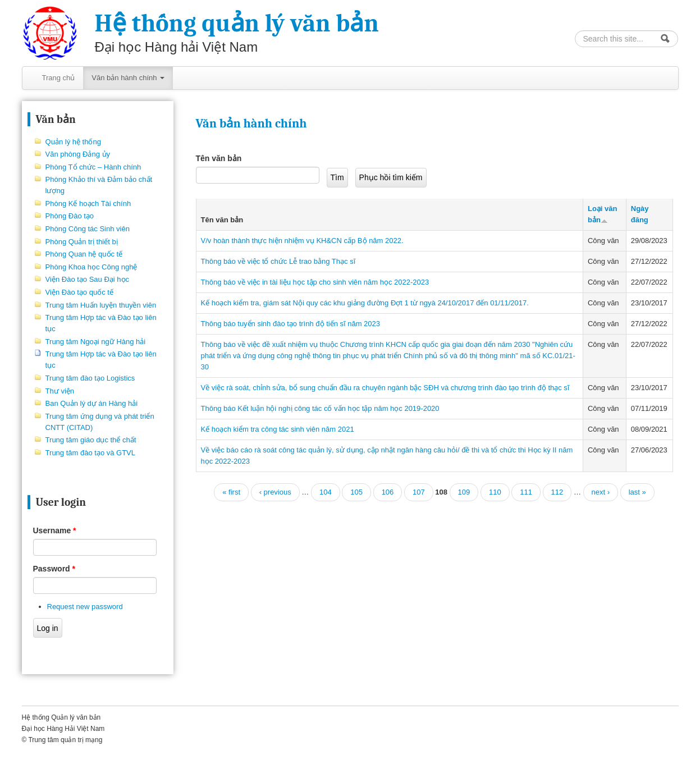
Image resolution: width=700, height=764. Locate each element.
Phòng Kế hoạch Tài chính (88, 203)
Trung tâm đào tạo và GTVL (90, 453)
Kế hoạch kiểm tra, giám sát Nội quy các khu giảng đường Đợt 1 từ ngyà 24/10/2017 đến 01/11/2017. (365, 303)
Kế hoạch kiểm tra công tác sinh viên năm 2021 (278, 429)
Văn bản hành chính (128, 78)
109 (464, 492)
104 (326, 492)
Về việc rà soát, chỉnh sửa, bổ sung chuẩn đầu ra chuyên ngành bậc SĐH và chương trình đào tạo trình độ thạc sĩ (385, 388)
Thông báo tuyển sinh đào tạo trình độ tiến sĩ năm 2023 (291, 324)
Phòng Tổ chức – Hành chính (93, 167)
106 (388, 492)
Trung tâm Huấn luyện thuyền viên (101, 305)
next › (601, 492)
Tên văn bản (219, 158)
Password (54, 569)
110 (495, 492)
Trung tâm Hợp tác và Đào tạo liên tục (101, 323)
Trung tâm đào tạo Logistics (90, 378)
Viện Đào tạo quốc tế (79, 292)
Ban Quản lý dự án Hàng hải (92, 403)
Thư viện (60, 391)
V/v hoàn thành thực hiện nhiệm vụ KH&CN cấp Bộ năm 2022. (302, 241)
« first (231, 492)
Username (55, 530)
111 (526, 492)
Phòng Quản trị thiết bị (82, 242)
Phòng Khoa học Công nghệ (91, 267)
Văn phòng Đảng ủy (78, 154)
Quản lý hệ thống (73, 142)
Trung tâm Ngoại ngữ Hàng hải (96, 342)
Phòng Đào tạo (70, 216)
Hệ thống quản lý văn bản (237, 23)
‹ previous (275, 492)
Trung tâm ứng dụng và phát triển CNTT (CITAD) (100, 422)
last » (637, 492)
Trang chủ (59, 78)
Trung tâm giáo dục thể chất (91, 440)
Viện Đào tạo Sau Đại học (87, 279)
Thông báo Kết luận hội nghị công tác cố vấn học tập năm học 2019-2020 (320, 408)
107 (419, 492)
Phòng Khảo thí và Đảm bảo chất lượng (99, 185)
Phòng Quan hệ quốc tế (84, 254)
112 (557, 492)
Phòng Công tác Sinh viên (88, 229)
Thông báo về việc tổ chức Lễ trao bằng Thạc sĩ (278, 261)
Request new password (85, 607)
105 (356, 492)
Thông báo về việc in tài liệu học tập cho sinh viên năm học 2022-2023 (315, 282)
